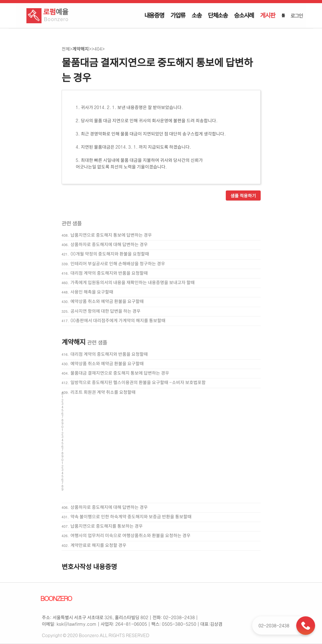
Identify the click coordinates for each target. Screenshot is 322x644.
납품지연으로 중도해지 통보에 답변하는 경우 (111, 235)
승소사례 (244, 15)
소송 (197, 15)
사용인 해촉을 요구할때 (92, 292)
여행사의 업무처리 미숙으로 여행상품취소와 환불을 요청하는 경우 (130, 535)
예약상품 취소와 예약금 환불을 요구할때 (107, 301)
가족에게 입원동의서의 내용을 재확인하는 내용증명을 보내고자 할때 (133, 282)
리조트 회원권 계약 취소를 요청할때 (103, 392)
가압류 (178, 15)
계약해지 (80, 49)
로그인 (297, 15)
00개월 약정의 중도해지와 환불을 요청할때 (110, 254)
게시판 (267, 15)
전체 (66, 49)
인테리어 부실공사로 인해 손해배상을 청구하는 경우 (118, 263)
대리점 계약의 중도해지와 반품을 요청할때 (109, 273)
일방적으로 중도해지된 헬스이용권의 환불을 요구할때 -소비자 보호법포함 (138, 382)
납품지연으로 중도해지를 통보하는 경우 (107, 526)
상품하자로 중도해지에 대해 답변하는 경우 (109, 244)
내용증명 (154, 15)
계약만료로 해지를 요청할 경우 (98, 545)
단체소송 (218, 15)
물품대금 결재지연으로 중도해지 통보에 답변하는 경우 (120, 373)
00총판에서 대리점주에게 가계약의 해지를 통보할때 (118, 320)
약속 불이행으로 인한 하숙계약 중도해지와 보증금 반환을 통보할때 (131, 516)
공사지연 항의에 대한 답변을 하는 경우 (105, 311)
